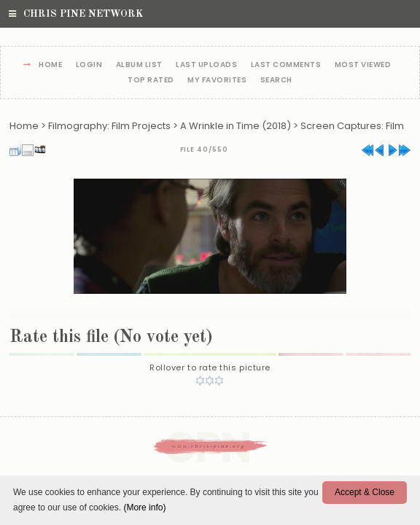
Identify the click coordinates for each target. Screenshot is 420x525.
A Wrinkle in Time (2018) (236, 126)
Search (276, 81)
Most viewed (363, 65)
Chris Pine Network (76, 14)
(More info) (144, 507)
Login (89, 65)
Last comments (286, 65)
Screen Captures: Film (352, 126)
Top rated (151, 81)
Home (50, 65)
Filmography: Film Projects (109, 126)
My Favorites (217, 81)
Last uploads (206, 65)
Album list (139, 65)
